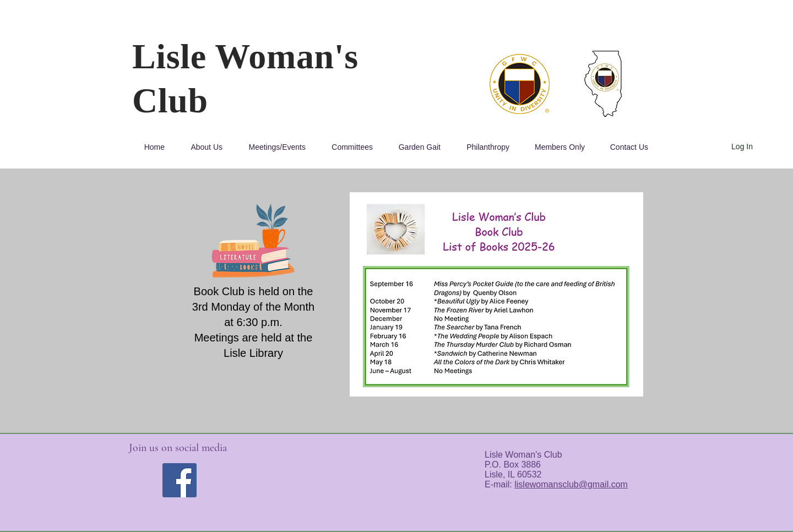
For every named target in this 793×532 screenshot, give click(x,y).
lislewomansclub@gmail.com (571, 484)
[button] (202, 147)
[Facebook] (180, 480)
